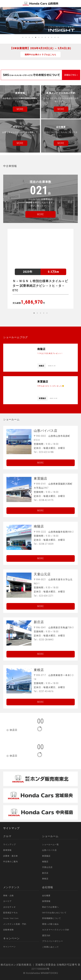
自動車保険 (8, 930)
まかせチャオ (9, 907)
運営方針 (46, 936)
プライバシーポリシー (53, 941)
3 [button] (29, 37)
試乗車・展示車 (11, 856)
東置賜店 (46, 856)
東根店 (45, 879)
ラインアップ (9, 845)
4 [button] (32, 37)
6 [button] (39, 37)
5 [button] (36, 37)
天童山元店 (47, 867)
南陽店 (45, 862)
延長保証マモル (11, 913)
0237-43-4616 (46, 691)
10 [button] (52, 37)
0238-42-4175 (46, 500)
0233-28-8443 (46, 640)
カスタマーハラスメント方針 (56, 930)
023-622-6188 (46, 452)
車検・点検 (8, 896)
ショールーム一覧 (50, 845)
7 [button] (42, 37)
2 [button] (26, 37)
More (40, 463)
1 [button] (23, 37)
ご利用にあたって (50, 947)
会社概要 (46, 896)
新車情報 (7, 850)
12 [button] (58, 37)
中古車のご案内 (11, 862)
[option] (40, 21)
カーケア (7, 901)
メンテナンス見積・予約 (15, 924)
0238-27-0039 (46, 544)
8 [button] (45, 37)
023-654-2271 (46, 596)
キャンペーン (9, 947)
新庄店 (45, 873)
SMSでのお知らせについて (54, 913)
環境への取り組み (50, 924)
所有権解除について (52, 918)
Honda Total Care (11, 918)
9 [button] (49, 37)
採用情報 (46, 901)
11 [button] (55, 37)
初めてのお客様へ (50, 907)
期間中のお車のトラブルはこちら (40, 55)
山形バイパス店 (49, 850)
